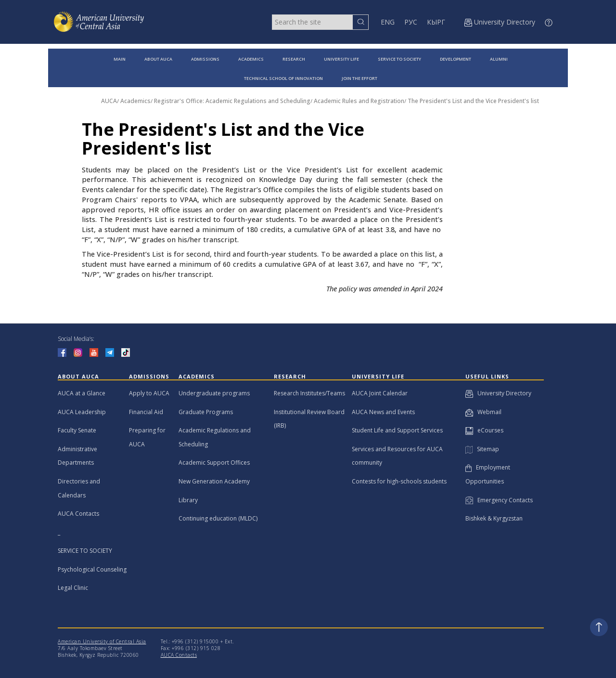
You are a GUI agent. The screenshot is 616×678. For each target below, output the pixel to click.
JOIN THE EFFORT (359, 78)
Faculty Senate (77, 430)
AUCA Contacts (78, 514)
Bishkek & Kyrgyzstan (494, 518)
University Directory (498, 393)
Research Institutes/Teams (309, 393)
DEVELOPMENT (456, 59)
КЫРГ (436, 22)
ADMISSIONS (205, 59)
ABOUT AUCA (158, 59)
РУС (411, 22)
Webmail (483, 412)
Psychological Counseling (92, 569)
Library (188, 500)
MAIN (120, 59)
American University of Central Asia (102, 641)
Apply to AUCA (149, 393)
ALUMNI (499, 59)
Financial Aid (146, 412)
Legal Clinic (73, 588)
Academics (135, 101)
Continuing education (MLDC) (218, 518)
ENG (388, 22)
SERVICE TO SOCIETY (399, 59)
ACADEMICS (251, 59)
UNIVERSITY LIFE (341, 59)
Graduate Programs (206, 412)
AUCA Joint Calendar (380, 393)
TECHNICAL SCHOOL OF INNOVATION (283, 78)
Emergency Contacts (499, 500)
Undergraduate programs (214, 393)
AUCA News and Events (383, 412)
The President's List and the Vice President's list (473, 101)
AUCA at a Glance (82, 393)
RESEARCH (294, 59)
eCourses (484, 430)
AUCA (109, 101)
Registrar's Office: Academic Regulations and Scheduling (232, 101)
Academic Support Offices (214, 463)
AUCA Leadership (82, 412)
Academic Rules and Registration (359, 101)
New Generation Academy (214, 481)
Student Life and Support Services (397, 430)
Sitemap (482, 449)
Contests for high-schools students (399, 481)
